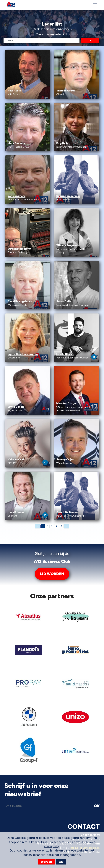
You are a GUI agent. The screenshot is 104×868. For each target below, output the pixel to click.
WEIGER (46, 862)
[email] (36, 772)
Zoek (90, 40)
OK (97, 772)
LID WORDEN (52, 574)
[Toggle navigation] (95, 5)
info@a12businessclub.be (82, 814)
